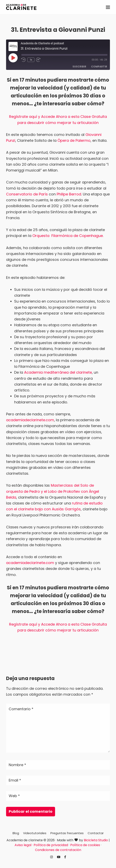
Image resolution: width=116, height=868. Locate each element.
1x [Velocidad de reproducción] (31, 60)
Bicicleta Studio (96, 840)
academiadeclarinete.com (30, 420)
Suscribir (79, 67)
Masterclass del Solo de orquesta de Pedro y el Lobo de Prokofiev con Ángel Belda (53, 491)
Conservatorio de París (27, 194)
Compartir (99, 67)
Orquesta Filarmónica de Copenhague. (68, 236)
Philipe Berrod (69, 194)
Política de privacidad (51, 845)
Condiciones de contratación (58, 850)
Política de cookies (85, 845)
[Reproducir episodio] (13, 58)
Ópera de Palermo (74, 140)
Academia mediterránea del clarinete (58, 372)
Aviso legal (23, 845)
